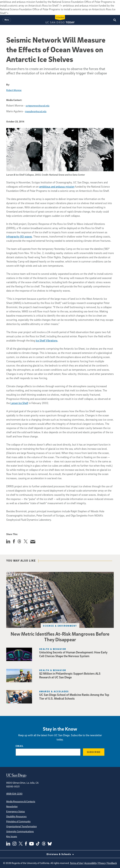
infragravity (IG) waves (19, 236)
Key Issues (12, 836)
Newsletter (12, 806)
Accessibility (91, 863)
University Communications (20, 831)
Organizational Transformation (21, 826)
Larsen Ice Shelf (19, 403)
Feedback (112, 863)
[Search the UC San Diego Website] (115, 20)
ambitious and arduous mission (57, 187)
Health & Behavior (53, 649)
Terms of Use (76, 863)
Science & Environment (60, 626)
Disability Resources (16, 816)
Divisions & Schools (60, 854)
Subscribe (94, 752)
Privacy (102, 863)
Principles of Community (18, 821)
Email (20, 746)
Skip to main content (12, 2)
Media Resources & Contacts (21, 801)
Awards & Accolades (54, 691)
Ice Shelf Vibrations (47, 341)
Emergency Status (16, 811)
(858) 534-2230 (14, 794)
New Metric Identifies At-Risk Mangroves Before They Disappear (60, 637)
